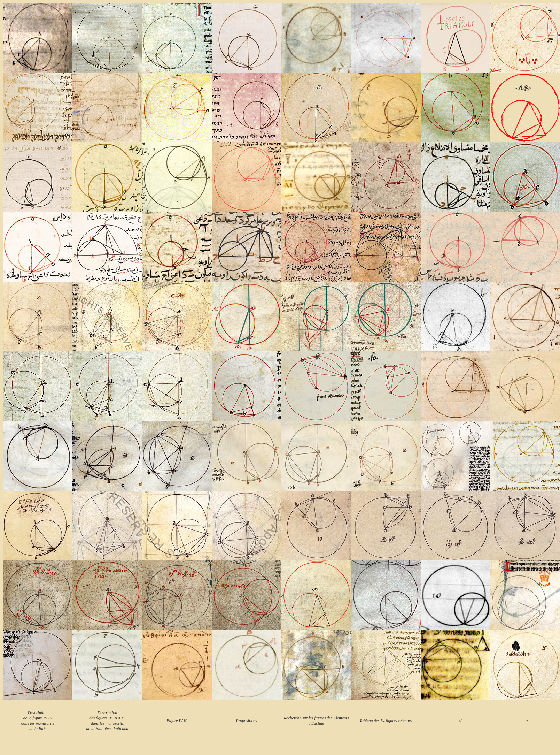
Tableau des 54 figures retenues (386, 721)
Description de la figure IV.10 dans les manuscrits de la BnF (38, 721)
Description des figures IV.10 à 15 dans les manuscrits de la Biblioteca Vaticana (107, 721)
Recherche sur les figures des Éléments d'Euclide (316, 721)
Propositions (247, 721)
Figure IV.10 (177, 721)
